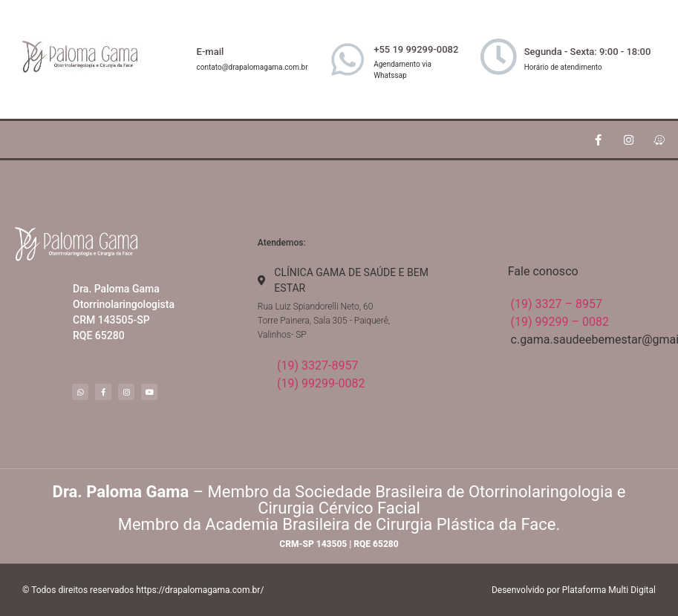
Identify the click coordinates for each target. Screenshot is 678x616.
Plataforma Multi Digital (609, 590)
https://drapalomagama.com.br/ (200, 590)
